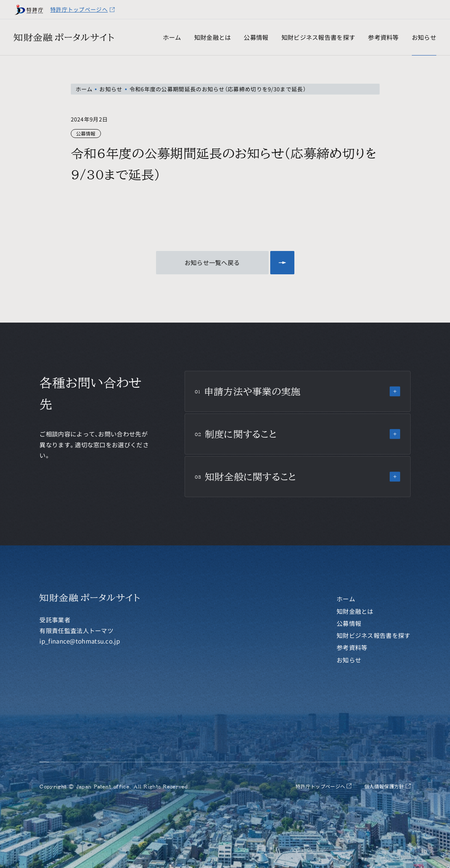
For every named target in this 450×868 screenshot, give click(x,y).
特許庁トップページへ (83, 9)
